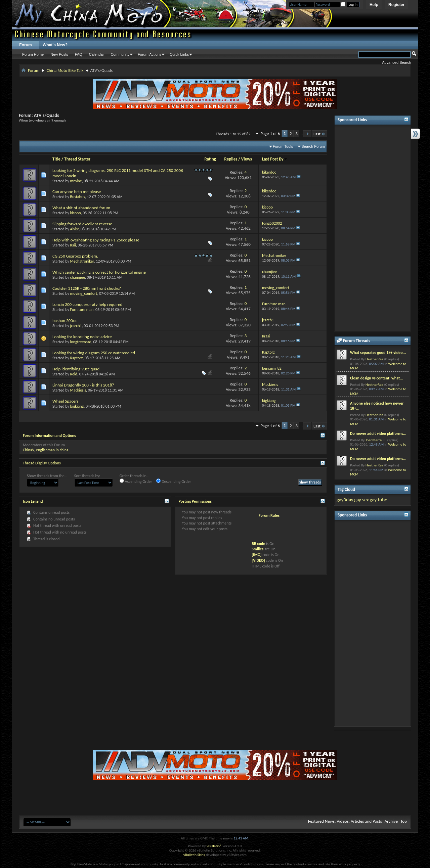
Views (247, 159)
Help (374, 5)
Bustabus (78, 197)
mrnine (76, 181)
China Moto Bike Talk (65, 70)
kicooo (76, 213)
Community (120, 54)
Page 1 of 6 (270, 133)
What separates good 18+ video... (378, 353)
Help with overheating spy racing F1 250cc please (96, 240)
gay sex (361, 500)
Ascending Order (136, 481)
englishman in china (52, 450)
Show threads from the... (47, 476)
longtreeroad (81, 342)
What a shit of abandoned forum (81, 208)
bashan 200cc (64, 321)
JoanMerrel (374, 440)
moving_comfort (84, 293)
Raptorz (77, 358)
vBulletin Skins (194, 855)
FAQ (79, 54)
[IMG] (256, 555)
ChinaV (28, 450)
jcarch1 (76, 326)
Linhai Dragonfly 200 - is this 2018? (83, 385)
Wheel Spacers (66, 401)
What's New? (55, 45)
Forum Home (33, 54)
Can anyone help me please (77, 192)
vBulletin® (214, 846)
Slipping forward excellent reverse (82, 224)
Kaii (73, 245)
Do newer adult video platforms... (378, 433)
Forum (25, 45)
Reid (74, 374)
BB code (258, 544)
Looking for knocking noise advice (82, 337)
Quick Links (179, 54)
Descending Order (174, 481)
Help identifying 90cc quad (76, 369)
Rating (210, 159)
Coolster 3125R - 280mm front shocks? (87, 288)
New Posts (59, 54)
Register (396, 5)
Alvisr (75, 229)
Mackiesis (78, 390)
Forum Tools (283, 146)
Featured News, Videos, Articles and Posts (345, 821)
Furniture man (82, 310)
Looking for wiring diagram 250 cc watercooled (94, 353)
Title (56, 159)
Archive (391, 821)
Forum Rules (269, 515)
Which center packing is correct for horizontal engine (99, 272)
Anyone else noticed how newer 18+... (377, 406)
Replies (231, 159)
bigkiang (77, 406)
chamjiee (78, 277)
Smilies (257, 549)
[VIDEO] (258, 560)
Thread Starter (77, 159)
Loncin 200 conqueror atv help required (87, 304)
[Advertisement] (373, 228)
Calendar (97, 54)
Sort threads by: (87, 476)
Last (319, 134)
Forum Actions (149, 54)
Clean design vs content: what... (377, 378)
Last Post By (275, 159)
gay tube (379, 500)
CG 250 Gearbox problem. (75, 256)
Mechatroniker (82, 261)
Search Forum (313, 146)
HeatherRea (374, 359)
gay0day (345, 500)
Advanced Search (397, 62)
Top (404, 821)
